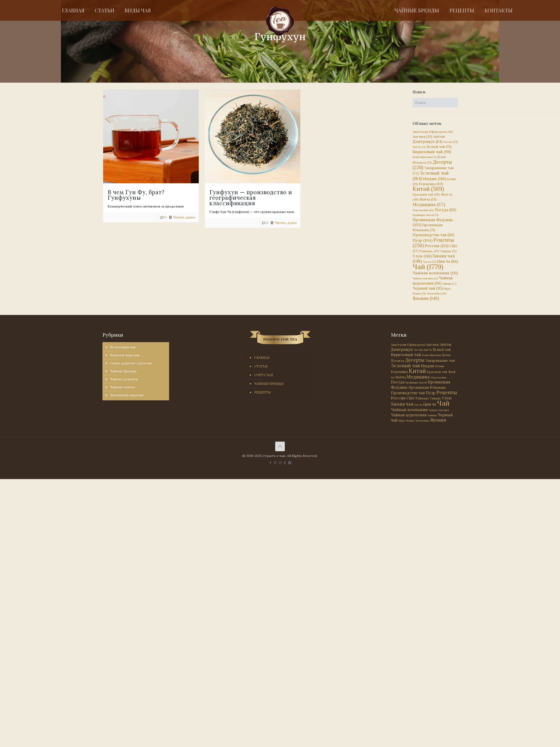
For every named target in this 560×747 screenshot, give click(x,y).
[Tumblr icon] (285, 463)
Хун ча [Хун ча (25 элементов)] (429, 262)
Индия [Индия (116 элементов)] (434, 179)
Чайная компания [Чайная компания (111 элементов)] (435, 273)
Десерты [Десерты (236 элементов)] (415, 360)
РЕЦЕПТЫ (262, 392)
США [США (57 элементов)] (410, 398)
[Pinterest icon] (275, 463)
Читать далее (184, 217)
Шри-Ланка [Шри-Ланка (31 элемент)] (406, 421)
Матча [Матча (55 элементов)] (428, 199)
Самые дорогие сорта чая (131, 363)
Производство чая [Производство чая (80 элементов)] (433, 235)
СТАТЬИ (261, 366)
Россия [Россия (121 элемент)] (436, 246)
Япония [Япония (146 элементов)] (426, 298)
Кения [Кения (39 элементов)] (440, 366)
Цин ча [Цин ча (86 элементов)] (447, 261)
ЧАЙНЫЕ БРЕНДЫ (269, 384)
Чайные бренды (123, 371)
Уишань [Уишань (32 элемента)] (449, 251)
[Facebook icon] (271, 463)
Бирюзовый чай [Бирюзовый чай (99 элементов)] (432, 152)
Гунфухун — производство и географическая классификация (245, 198)
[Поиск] (435, 103)
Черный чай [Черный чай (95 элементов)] (428, 288)
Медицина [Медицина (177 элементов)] (429, 204)
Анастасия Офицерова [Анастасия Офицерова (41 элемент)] (433, 132)
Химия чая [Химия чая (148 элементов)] (434, 258)
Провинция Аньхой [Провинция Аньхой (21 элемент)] (425, 215)
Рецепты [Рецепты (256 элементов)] (433, 243)
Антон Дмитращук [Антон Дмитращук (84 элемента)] (429, 139)
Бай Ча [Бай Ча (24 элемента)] (419, 147)
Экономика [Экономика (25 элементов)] (436, 294)
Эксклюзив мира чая (127, 395)
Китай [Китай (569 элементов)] (428, 189)
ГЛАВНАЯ (262, 358)
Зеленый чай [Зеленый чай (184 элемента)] (431, 176)
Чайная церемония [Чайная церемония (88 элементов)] (433, 281)
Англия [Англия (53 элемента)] (422, 137)
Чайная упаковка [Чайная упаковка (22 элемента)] (425, 278)
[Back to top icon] (280, 446)
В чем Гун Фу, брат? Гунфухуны (136, 195)
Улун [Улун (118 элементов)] (422, 256)
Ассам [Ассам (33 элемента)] (451, 142)
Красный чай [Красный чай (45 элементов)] (426, 194)
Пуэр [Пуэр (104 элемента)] (423, 240)
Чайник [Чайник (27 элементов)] (449, 284)
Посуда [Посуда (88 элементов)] (445, 210)
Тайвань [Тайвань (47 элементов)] (429, 251)
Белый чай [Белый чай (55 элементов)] (439, 147)
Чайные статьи (122, 387)
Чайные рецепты (124, 379)
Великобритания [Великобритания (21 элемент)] (424, 157)
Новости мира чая (125, 355)
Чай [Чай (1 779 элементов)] (428, 267)
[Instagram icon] (280, 463)
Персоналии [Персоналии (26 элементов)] (423, 210)
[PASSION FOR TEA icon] (290, 463)
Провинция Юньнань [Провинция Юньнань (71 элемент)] (427, 387)
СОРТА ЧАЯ (264, 375)
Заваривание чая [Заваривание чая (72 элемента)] (440, 360)
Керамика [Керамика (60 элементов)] (431, 184)
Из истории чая (123, 347)
